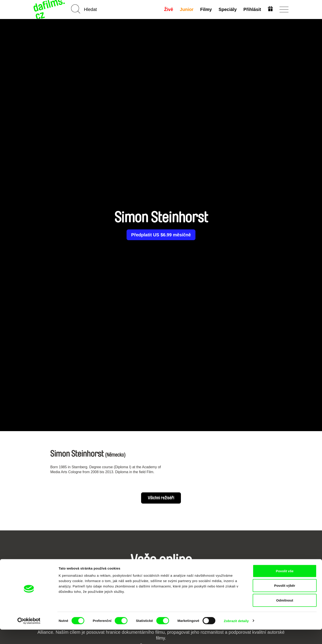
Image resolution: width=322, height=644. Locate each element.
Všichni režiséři (161, 498)
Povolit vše (285, 585)
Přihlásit (252, 9)
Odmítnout (285, 615)
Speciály (227, 9)
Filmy (205, 9)
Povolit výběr (285, 600)
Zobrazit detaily (236, 635)
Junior (186, 9)
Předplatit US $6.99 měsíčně (161, 235)
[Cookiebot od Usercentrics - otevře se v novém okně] (29, 635)
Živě (168, 9)
